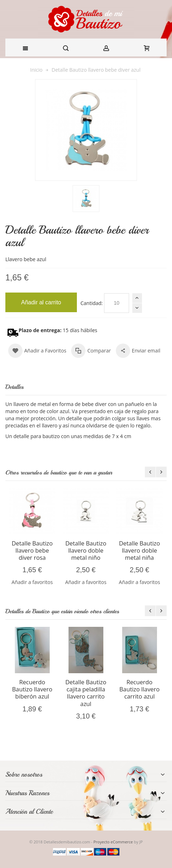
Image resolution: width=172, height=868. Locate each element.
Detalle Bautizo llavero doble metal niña (140, 550)
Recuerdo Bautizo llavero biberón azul (32, 689)
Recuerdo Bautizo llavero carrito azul (139, 689)
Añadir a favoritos (32, 582)
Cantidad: (92, 303)
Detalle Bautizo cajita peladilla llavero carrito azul (86, 693)
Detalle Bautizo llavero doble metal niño (86, 550)
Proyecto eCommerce (113, 842)
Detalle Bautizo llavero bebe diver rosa (32, 550)
